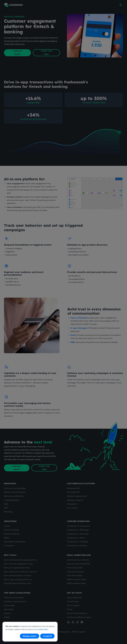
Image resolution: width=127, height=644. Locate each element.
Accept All (47, 636)
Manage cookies (30, 636)
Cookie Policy (43, 629)
